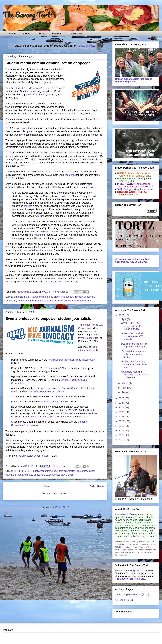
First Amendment (39, 297)
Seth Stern (58, 301)
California (73, 153)
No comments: (61, 292)
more (47, 82)
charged (28, 206)
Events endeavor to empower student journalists (48, 319)
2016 (122, 440)
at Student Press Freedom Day (62, 282)
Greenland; (125, 176)
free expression (67, 471)
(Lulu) (131, 181)
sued (76, 228)
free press (54, 297)
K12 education (37, 475)
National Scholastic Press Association (44, 391)
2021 (122, 417)
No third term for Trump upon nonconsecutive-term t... (134, 364)
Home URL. (131, 579)
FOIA (55, 471)
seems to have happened (37, 250)
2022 (122, 412)
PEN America (68, 413)
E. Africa (147, 176)
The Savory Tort (26, 15)
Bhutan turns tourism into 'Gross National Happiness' (134, 80)
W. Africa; (137, 176)
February (127, 388)
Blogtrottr (135, 571)
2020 (122, 421)
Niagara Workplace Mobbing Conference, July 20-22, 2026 (133, 260)
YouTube (57, 33)
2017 (122, 435)
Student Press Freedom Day (30, 88)
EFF (16, 471)
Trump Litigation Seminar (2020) (132, 594)
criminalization (21, 297)
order (41, 216)
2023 (122, 407)
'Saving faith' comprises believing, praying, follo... (133, 354)
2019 (122, 426)
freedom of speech (84, 297)
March (125, 383)
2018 (122, 430)
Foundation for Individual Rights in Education (71, 360)
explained (91, 187)
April (124, 319)
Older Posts (97, 487)
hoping (62, 222)
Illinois (59, 153)
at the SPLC (82, 278)
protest (47, 301)
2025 (122, 398)
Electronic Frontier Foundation (53, 402)
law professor (129, 514)
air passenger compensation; (134, 185)
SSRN (26, 33)
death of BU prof (144, 187)
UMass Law (75, 33)
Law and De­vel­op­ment (139, 178)
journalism (11, 301)
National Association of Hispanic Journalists (49, 417)
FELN (22, 471)
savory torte (144, 533)
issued (37, 235)
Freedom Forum (63, 397)
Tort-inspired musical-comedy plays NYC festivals (132, 336)
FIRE (29, 471)
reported (24, 128)
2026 (122, 315)
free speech (67, 297)
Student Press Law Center (78, 301)
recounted (70, 175)
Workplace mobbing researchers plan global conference (135, 375)
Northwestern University (30, 301)
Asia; (148, 173)
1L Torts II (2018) (124, 600)
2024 (122, 403)
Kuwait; (131, 173)
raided (64, 196)
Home (12, 33)
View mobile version (55, 493)
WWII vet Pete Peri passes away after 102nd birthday (132, 326)
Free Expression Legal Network (33, 456)
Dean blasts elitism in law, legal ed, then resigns (134, 345)
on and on (69, 238)
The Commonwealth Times (54, 368)
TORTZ (40, 33)
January (126, 392)
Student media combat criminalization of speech (48, 63)
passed (9, 156)
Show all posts (87, 46)
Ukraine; (140, 173)
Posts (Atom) (62, 507)
